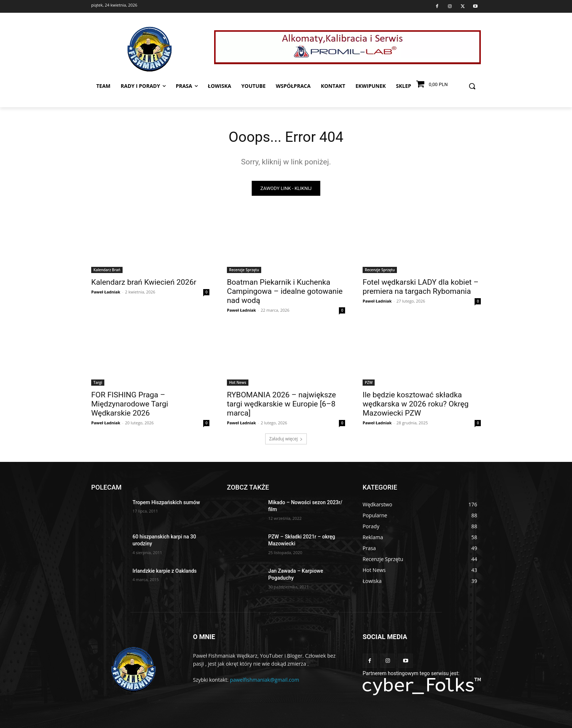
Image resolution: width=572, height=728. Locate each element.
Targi (98, 383)
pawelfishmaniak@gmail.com (264, 680)
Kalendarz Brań (107, 270)
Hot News (238, 383)
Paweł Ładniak (106, 292)
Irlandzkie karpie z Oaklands (165, 571)
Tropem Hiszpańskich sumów (166, 503)
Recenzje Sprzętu (244, 270)
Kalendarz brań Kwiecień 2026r (144, 283)
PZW (369, 383)
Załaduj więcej (286, 439)
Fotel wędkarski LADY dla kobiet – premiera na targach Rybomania (421, 287)
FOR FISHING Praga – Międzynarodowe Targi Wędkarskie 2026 (130, 404)
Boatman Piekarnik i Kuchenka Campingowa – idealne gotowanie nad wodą (285, 292)
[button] (472, 86)
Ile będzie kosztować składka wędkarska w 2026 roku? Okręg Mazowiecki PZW (416, 404)
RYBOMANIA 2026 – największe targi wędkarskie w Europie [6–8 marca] (281, 404)
